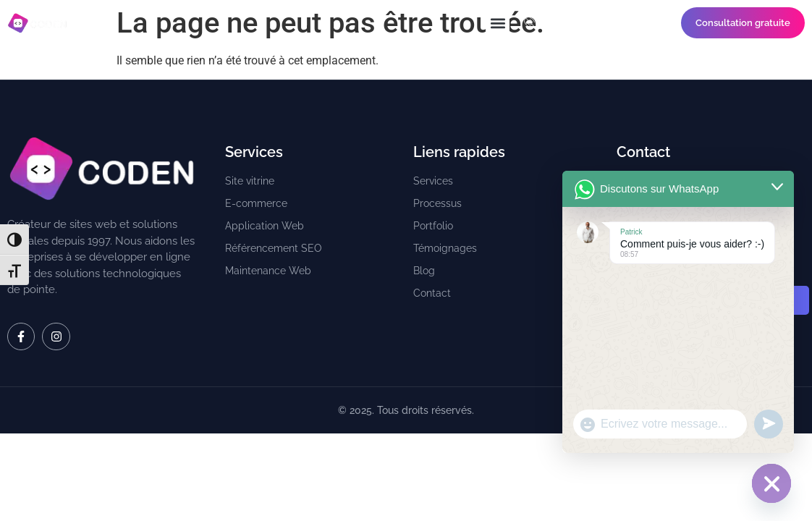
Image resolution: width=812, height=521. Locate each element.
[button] (498, 23)
